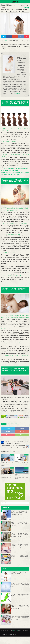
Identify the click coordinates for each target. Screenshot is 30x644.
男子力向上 (4, 424)
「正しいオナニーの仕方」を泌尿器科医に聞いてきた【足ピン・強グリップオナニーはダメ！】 (20, 546)
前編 (5, 41)
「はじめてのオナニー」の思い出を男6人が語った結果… (20, 573)
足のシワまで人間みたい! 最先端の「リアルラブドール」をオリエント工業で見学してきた (20, 524)
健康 (23, 630)
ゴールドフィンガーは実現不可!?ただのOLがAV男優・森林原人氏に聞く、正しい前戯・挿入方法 (20, 513)
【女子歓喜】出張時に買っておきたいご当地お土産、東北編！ (20, 595)
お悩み (12, 630)
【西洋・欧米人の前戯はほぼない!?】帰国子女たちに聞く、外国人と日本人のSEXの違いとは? (20, 618)
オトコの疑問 (10, 424)
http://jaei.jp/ (17, 93)
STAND (8, 634)
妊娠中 (16, 424)
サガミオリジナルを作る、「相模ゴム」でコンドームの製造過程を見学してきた (20, 557)
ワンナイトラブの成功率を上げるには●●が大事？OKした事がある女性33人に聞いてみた (20, 607)
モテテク (2, 630)
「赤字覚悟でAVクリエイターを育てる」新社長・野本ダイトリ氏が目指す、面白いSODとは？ (20, 535)
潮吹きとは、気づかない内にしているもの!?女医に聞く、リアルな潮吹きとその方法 (20, 585)
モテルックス (7, 630)
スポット (15, 630)
